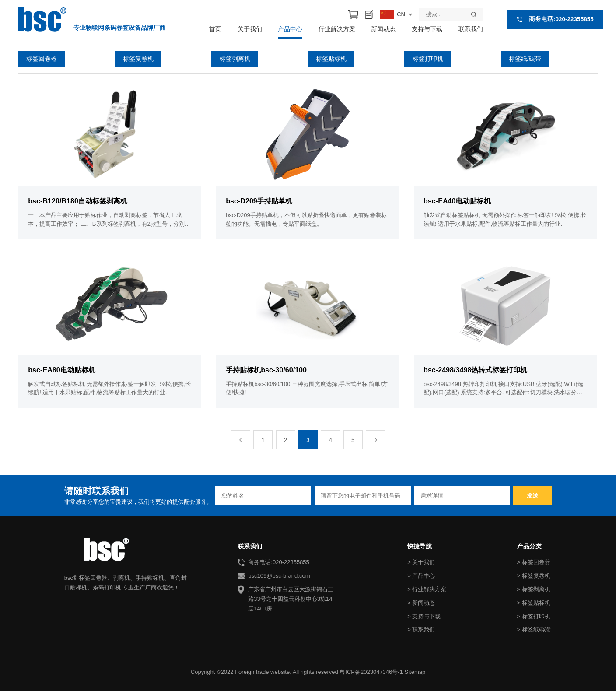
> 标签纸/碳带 (535, 630)
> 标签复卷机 (534, 576)
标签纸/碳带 (525, 59)
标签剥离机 (235, 59)
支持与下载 (427, 29)
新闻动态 (383, 29)
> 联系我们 (421, 630)
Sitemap (415, 672)
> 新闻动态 (421, 603)
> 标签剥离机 (534, 589)
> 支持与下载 (424, 616)
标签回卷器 (42, 59)
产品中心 (290, 29)
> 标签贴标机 (534, 603)
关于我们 (250, 29)
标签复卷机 (138, 59)
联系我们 (471, 29)
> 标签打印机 (534, 616)
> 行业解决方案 (427, 589)
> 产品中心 (421, 576)
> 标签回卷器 (534, 562)
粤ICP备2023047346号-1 (371, 672)
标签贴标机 (331, 59)
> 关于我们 (421, 562)
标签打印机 (428, 59)
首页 (215, 29)
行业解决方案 (337, 29)
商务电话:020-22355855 (561, 19)
